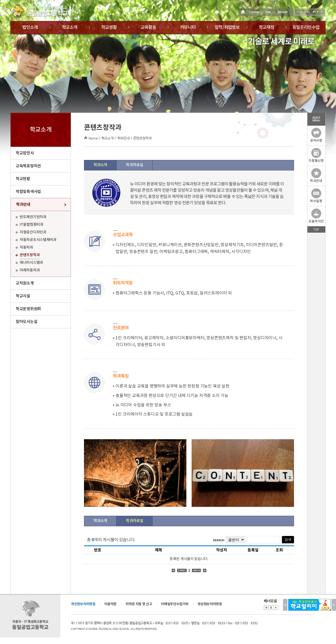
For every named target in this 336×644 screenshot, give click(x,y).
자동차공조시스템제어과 (38, 240)
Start (276, 608)
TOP (316, 229)
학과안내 (23, 205)
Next (334, 605)
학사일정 (316, 196)
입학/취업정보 (227, 28)
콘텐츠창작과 (30, 255)
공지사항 (316, 135)
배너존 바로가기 (266, 608)
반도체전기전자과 (33, 217)
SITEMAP (282, 12)
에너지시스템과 (31, 263)
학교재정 (267, 28)
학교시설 (23, 296)
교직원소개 (25, 283)
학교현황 (23, 179)
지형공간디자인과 (33, 232)
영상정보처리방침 (210, 604)
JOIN (268, 12)
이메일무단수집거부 (175, 604)
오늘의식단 (316, 216)
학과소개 (100, 165)
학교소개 (70, 28)
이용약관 (110, 604)
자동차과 (26, 247)
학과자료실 (134, 165)
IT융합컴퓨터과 (31, 225)
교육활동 (148, 28)
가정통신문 (316, 155)
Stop (271, 608)
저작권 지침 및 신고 (139, 604)
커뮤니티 (188, 28)
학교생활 (109, 28)
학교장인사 (25, 153)
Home (93, 138)
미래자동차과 (30, 270)
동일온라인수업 (306, 28)
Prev (285, 605)
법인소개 (30, 28)
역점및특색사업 (28, 192)
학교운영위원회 (28, 309)
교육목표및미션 (28, 166)
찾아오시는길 (27, 322)
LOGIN (255, 12)
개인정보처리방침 (83, 604)
